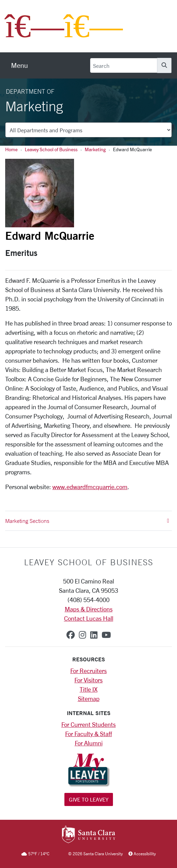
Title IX (88, 689)
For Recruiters (88, 671)
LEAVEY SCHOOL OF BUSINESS (89, 562)
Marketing (95, 149)
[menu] (19, 65)
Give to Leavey (89, 799)
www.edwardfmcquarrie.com (90, 487)
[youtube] (106, 635)
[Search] (124, 65)
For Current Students (88, 724)
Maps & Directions (89, 609)
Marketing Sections (87, 521)
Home (11, 149)
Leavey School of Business (51, 149)
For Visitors (88, 680)
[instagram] (82, 635)
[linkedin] (94, 635)
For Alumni (89, 743)
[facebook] (71, 635)
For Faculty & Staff (88, 734)
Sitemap (89, 699)
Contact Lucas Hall (89, 618)
